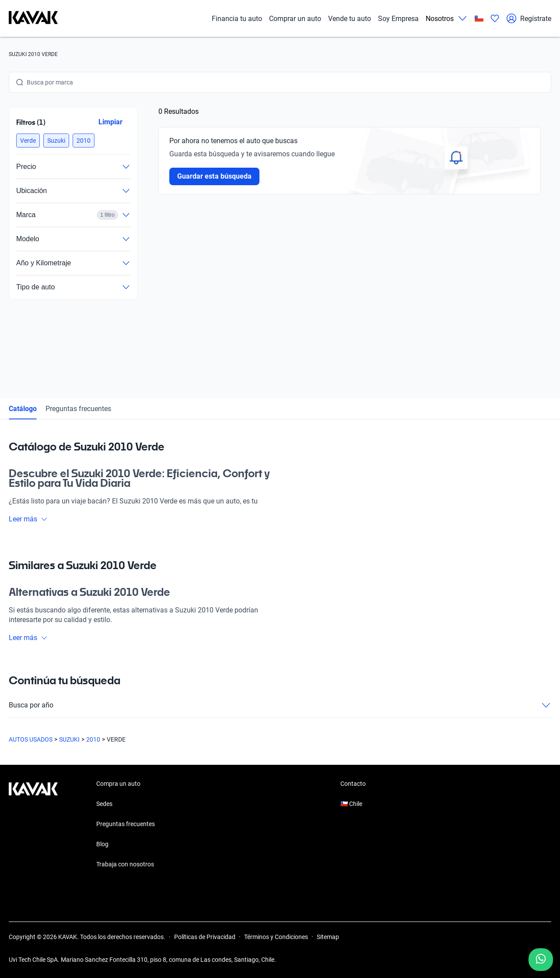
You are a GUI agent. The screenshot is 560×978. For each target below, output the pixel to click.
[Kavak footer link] (33, 825)
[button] (28, 141)
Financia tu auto (237, 19)
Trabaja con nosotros (125, 864)
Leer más (28, 519)
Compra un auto (118, 784)
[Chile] (479, 19)
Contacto (353, 784)
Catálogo (23, 409)
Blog (102, 844)
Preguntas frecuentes (78, 409)
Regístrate (529, 18)
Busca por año (280, 705)
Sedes (104, 804)
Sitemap (328, 937)
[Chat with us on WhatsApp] (541, 960)
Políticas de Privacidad (205, 937)
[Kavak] (33, 18)
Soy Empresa (398, 19)
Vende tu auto (350, 19)
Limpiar (110, 122)
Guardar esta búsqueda (214, 176)
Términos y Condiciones (276, 937)
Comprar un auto (295, 19)
